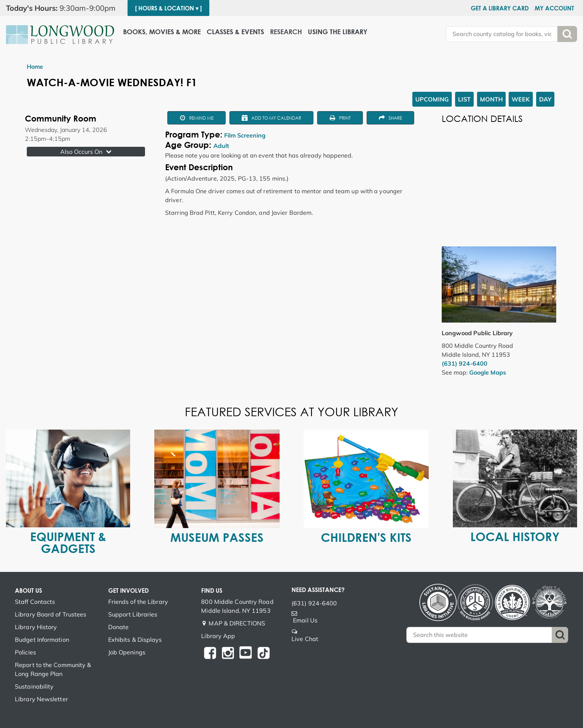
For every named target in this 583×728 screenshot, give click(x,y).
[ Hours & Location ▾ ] (168, 8)
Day (545, 99)
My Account (554, 8)
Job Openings (127, 652)
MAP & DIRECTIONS (237, 623)
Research (286, 32)
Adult (221, 146)
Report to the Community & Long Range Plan (53, 669)
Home (35, 67)
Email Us (305, 620)
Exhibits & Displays (135, 640)
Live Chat (305, 639)
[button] (64, 8)
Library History (36, 627)
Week (521, 99)
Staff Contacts (35, 602)
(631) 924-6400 (465, 363)
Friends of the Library (138, 602)
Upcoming (432, 99)
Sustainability (34, 686)
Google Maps (488, 372)
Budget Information (42, 640)
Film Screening (245, 135)
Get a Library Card (500, 8)
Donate (119, 627)
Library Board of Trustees (51, 614)
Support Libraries (133, 614)
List (464, 99)
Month (491, 99)
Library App (218, 636)
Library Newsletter (41, 699)
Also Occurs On (87, 152)
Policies (25, 652)
